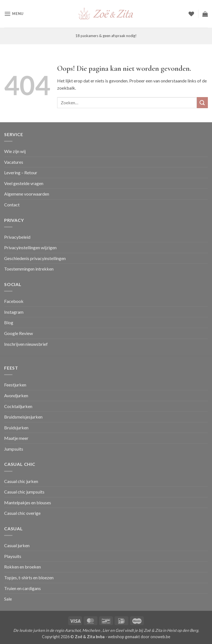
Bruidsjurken (16, 428)
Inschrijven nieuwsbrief (26, 344)
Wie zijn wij (15, 151)
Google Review (18, 333)
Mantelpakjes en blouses (28, 503)
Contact (12, 205)
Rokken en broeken (22, 567)
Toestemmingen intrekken (29, 269)
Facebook (14, 301)
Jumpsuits (14, 449)
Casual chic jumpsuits (24, 492)
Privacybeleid (17, 237)
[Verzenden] (202, 102)
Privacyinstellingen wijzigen (30, 247)
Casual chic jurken (21, 481)
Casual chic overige (22, 513)
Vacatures (14, 162)
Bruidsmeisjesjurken (23, 417)
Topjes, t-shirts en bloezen (29, 577)
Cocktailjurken (18, 406)
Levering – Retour (21, 172)
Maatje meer (16, 438)
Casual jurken (17, 545)
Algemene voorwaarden (27, 194)
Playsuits (13, 556)
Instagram (14, 312)
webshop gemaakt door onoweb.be (139, 637)
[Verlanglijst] (191, 14)
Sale (8, 599)
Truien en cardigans (22, 588)
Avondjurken (16, 395)
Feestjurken (15, 385)
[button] (14, 14)
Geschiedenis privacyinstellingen (35, 258)
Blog (9, 322)
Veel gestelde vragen (24, 183)
